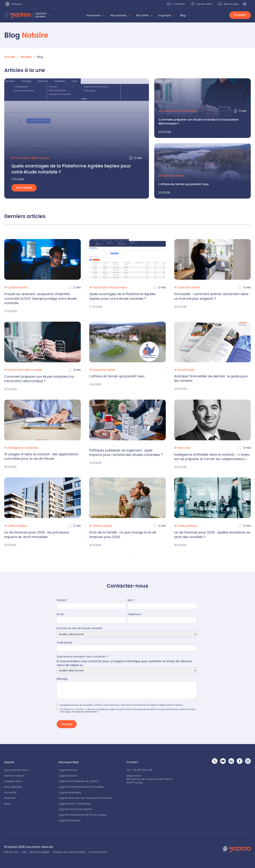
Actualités (10, 793)
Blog (183, 15)
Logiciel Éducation (70, 821)
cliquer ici (76, 665)
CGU (24, 852)
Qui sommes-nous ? (17, 770)
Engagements (13, 781)
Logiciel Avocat (68, 776)
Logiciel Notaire (68, 770)
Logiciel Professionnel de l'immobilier (81, 787)
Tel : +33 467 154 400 (139, 770)
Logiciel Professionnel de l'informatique (83, 815)
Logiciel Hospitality (70, 793)
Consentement (98, 852)
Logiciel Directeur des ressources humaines (85, 798)
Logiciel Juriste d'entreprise (75, 809)
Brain (7, 804)
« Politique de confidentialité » (85, 712)
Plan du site (11, 852)
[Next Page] (128, 554)
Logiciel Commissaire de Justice (78, 781)
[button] (16, 4)
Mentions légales (40, 852)
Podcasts (10, 798)
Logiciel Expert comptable (75, 804)
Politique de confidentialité (69, 852)
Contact (240, 15)
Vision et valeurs (14, 776)
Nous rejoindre (13, 787)
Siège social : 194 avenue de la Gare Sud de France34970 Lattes (149, 779)
